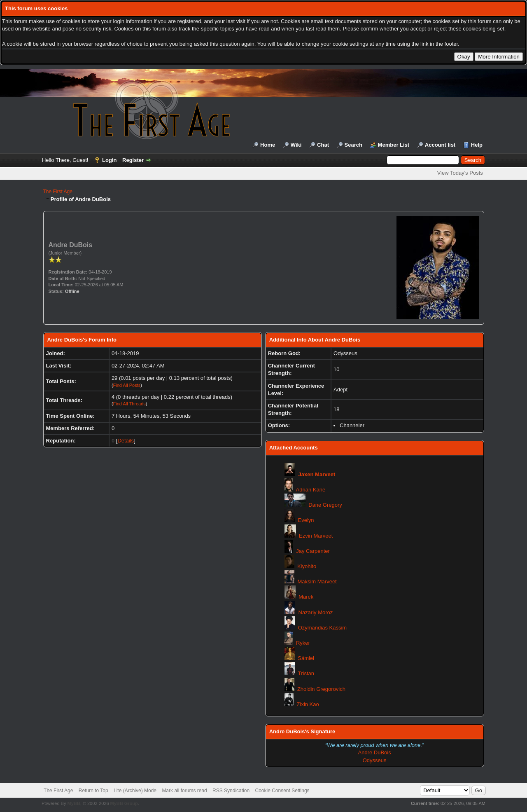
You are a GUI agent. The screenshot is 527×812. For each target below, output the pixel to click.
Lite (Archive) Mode (135, 791)
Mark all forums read (184, 791)
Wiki (296, 145)
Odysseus (375, 760)
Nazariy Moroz (316, 612)
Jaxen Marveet (317, 474)
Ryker (303, 643)
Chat (323, 145)
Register (133, 160)
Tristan (306, 673)
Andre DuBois (374, 752)
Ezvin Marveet (316, 536)
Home (268, 145)
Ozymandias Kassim (322, 628)
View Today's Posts (460, 173)
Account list (440, 145)
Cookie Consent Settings (282, 791)
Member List (394, 145)
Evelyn (306, 520)
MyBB (73, 803)
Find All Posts (127, 385)
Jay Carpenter (313, 551)
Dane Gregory (325, 505)
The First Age (58, 192)
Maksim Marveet (317, 582)
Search (353, 145)
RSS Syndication (231, 791)
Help (477, 145)
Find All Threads (129, 404)
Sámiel (306, 658)
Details (126, 441)
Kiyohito (307, 566)
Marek (306, 597)
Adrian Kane (311, 490)
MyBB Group (124, 803)
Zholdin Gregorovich (321, 689)
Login (109, 160)
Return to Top (93, 791)
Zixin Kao (308, 704)
